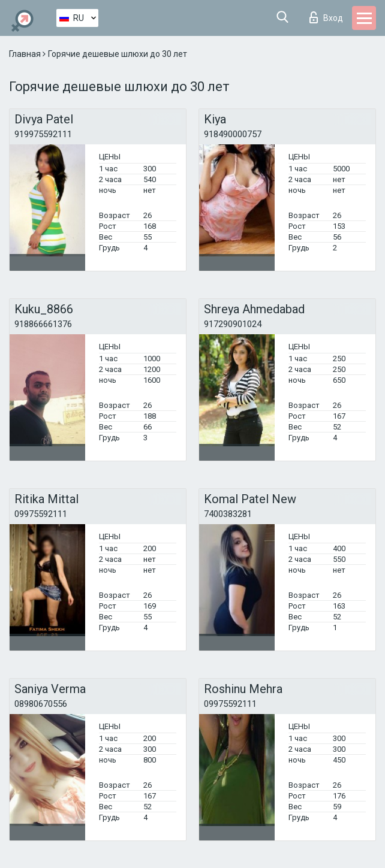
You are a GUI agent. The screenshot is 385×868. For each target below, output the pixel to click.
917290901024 (233, 324)
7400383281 (228, 514)
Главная (26, 54)
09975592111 (41, 514)
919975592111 (43, 134)
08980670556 (41, 704)
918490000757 (233, 134)
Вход (326, 17)
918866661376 (43, 324)
